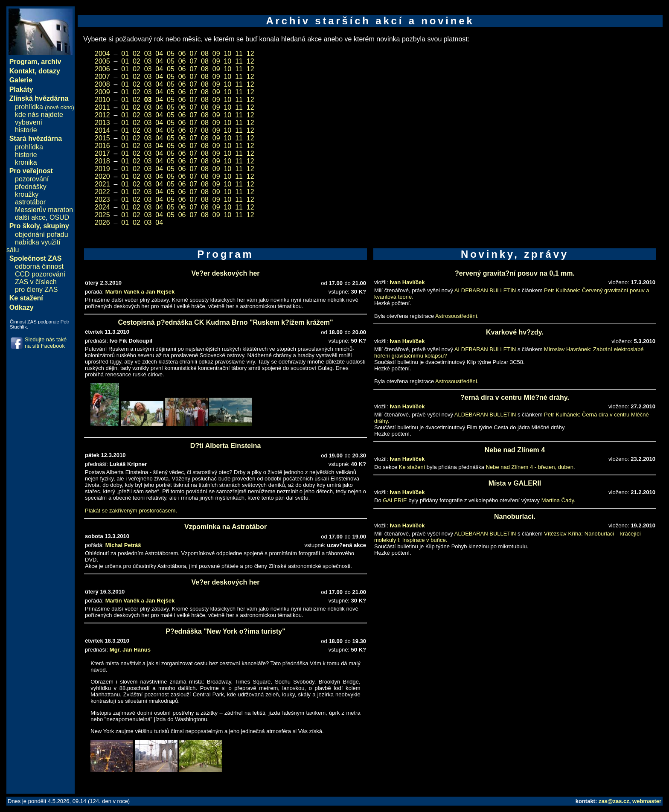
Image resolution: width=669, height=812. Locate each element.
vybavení (29, 122)
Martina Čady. (558, 500)
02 (137, 54)
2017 (102, 153)
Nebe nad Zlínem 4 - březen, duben (530, 467)
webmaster (647, 801)
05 (171, 54)
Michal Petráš (123, 545)
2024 (102, 207)
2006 (102, 69)
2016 (102, 146)
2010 (102, 100)
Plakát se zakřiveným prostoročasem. (131, 511)
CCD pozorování (40, 274)
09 (216, 54)
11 (239, 54)
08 (205, 54)
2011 (102, 107)
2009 (102, 92)
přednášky (31, 187)
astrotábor (30, 202)
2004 (102, 54)
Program (23, 62)
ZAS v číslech (36, 282)
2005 (102, 61)
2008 (102, 84)
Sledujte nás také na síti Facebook (46, 343)
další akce (30, 217)
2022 (102, 192)
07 (193, 54)
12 (250, 54)
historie (26, 130)
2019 (102, 169)
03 (148, 54)
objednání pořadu (42, 234)
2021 (102, 184)
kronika (26, 162)
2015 (102, 138)
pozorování (32, 179)
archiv (51, 62)
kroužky (27, 194)
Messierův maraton (44, 210)
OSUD (59, 217)
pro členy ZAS (36, 290)
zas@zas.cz (614, 801)
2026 (102, 223)
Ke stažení (412, 467)
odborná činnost (39, 266)
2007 (102, 77)
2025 (102, 215)
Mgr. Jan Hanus (130, 650)
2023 (102, 199)
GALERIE (395, 500)
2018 (102, 161)
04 (159, 54)
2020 (102, 176)
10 (227, 54)
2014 (102, 130)
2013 (102, 123)
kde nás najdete (39, 115)
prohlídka (45, 107)
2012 (102, 115)
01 (125, 54)
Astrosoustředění (456, 316)
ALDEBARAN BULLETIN (485, 290)
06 (182, 54)
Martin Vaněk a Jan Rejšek (140, 292)
